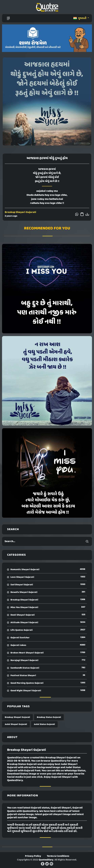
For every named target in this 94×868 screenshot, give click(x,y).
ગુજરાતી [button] (80, 18)
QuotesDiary (46, 860)
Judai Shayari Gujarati (16, 724)
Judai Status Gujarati (44, 724)
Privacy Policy (33, 856)
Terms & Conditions (58, 856)
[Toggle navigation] (8, 18)
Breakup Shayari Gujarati (20, 212)
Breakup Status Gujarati (49, 717)
